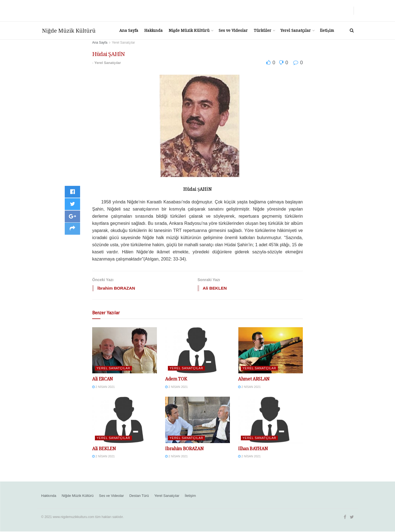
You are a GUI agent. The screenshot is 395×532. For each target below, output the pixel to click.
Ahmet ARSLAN (254, 380)
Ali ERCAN (103, 380)
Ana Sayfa (129, 30)
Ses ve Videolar (233, 30)
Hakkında (153, 30)
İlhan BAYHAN (253, 449)
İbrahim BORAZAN (184, 449)
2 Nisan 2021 (103, 387)
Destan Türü (139, 496)
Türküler (263, 30)
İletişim (327, 30)
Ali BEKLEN (104, 449)
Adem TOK (176, 380)
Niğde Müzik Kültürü (189, 30)
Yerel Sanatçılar (296, 30)
